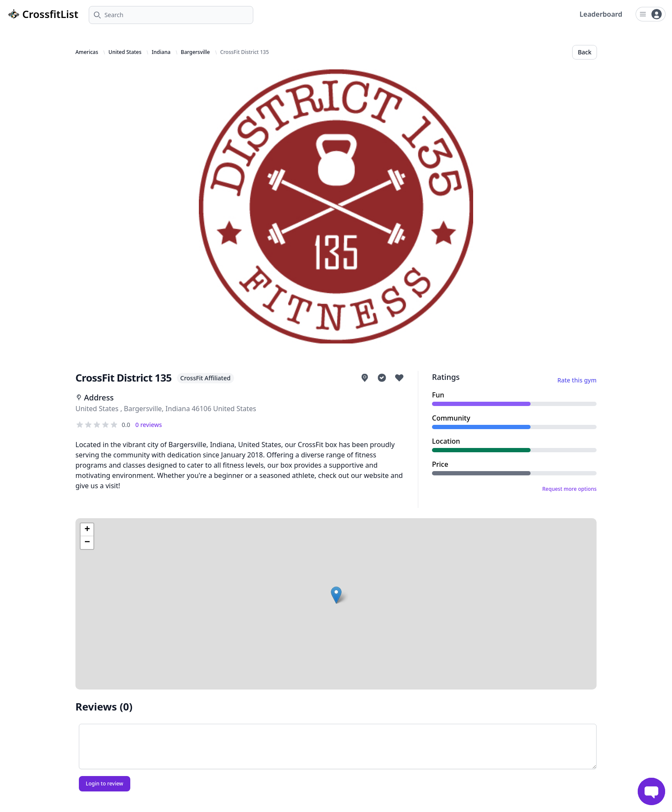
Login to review (105, 784)
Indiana (161, 52)
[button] (336, 595)
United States (125, 52)
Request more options (569, 489)
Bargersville (195, 52)
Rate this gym (577, 380)
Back (585, 52)
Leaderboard (601, 14)
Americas (87, 52)
